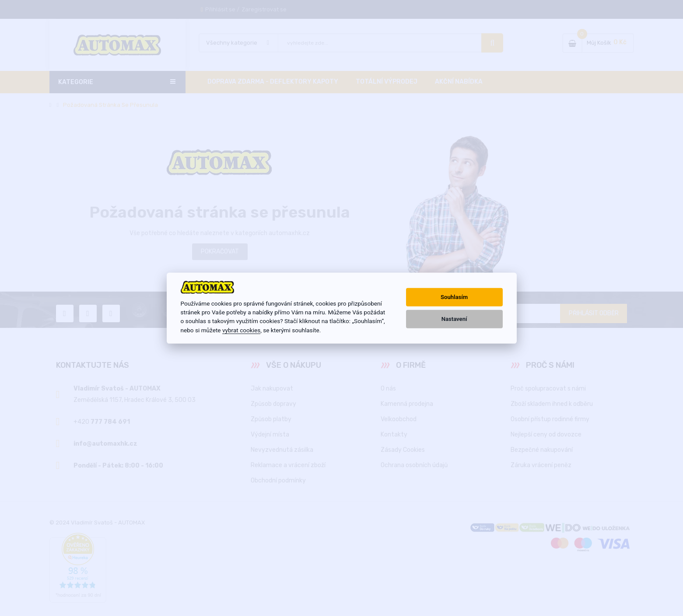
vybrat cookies (241, 330)
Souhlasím (454, 297)
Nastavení (454, 319)
